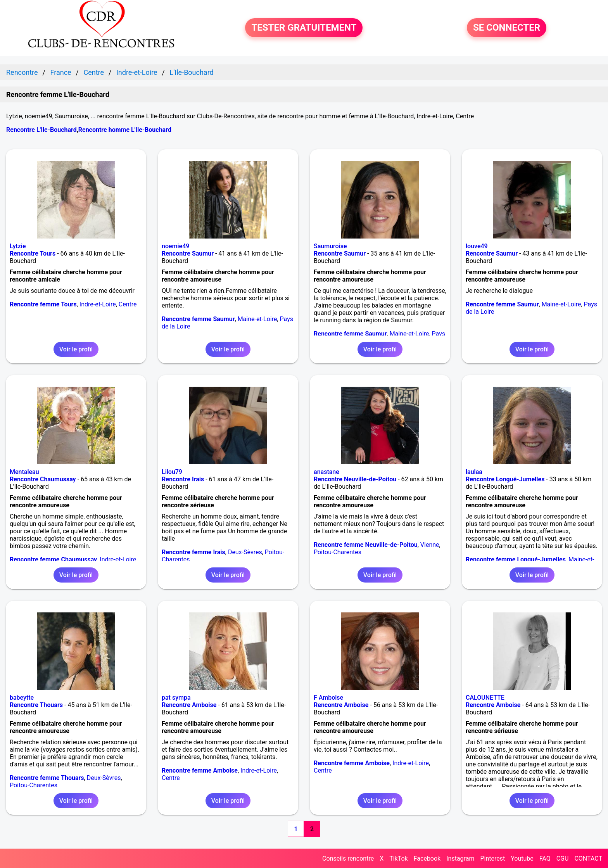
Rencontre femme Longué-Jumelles (516, 559)
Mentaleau (24, 472)
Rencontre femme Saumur (198, 319)
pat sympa (176, 698)
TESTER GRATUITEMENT (304, 28)
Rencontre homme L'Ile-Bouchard (125, 130)
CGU (563, 858)
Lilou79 (172, 472)
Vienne (430, 545)
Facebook (427, 858)
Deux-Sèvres (245, 552)
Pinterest (492, 858)
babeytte (22, 698)
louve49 (477, 246)
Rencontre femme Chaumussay (53, 559)
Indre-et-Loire (98, 304)
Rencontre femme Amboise (200, 770)
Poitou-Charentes (338, 552)
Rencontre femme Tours (43, 304)
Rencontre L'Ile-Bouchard (41, 130)
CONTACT (588, 858)
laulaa (474, 472)
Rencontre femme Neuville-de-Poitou (366, 545)
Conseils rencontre (348, 858)
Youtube (522, 858)
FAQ (545, 858)
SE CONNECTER (507, 28)
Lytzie (18, 246)
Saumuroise (330, 246)
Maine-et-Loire (257, 319)
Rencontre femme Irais (193, 552)
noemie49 (175, 246)
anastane (326, 472)
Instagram (460, 858)
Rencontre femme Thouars (47, 778)
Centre (128, 304)
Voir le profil (76, 349)
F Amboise (328, 698)
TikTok (399, 858)
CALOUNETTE (485, 698)
